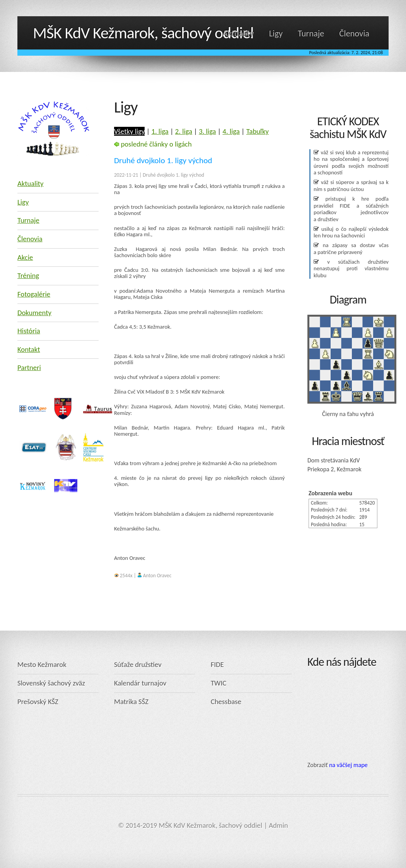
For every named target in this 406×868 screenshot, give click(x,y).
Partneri (29, 367)
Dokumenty (34, 313)
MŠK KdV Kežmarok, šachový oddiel (143, 33)
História (29, 331)
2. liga (184, 131)
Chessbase (226, 702)
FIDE (217, 664)
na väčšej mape (348, 765)
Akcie (25, 257)
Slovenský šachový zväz (51, 683)
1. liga (160, 131)
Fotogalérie (34, 294)
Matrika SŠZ (131, 702)
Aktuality (238, 33)
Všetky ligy (129, 131)
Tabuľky (258, 131)
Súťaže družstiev (138, 664)
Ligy (276, 33)
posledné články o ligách (153, 144)
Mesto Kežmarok (42, 664)
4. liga (231, 131)
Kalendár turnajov (140, 683)
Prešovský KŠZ (38, 702)
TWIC (218, 683)
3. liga (207, 131)
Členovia (354, 33)
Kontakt (29, 349)
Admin (278, 825)
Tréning (28, 275)
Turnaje (311, 33)
